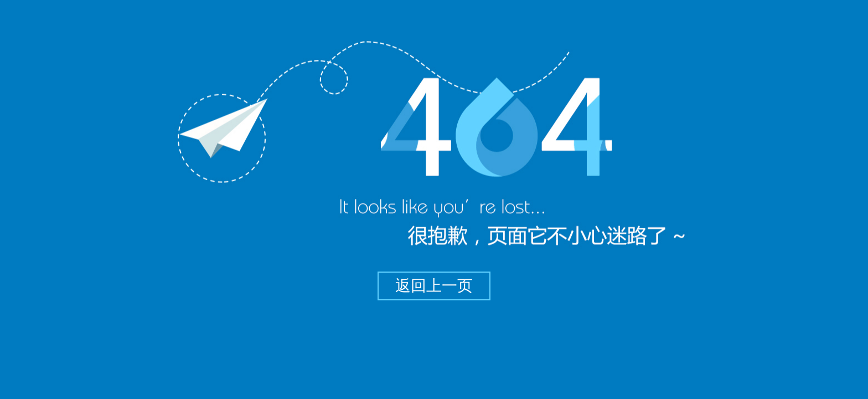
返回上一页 (434, 286)
